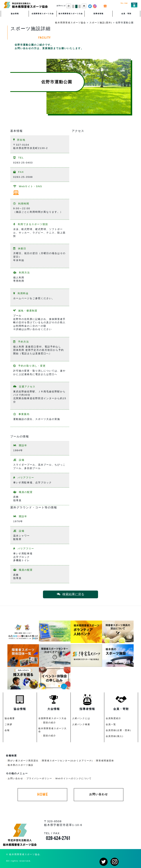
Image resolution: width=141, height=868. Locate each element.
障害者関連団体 (105, 761)
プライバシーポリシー (39, 778)
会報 (7, 730)
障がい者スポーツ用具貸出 (23, 761)
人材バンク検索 (81, 724)
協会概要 (10, 718)
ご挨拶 (8, 724)
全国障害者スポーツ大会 (43, 14)
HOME (43, 795)
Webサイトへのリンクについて (74, 778)
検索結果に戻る (70, 594)
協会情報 (15, 14)
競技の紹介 (50, 722)
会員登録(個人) (115, 736)
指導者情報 (98, 14)
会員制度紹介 (113, 718)
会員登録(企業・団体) (118, 730)
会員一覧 (111, 724)
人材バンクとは (81, 718)
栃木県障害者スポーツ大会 (71, 14)
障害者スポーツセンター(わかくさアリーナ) (67, 761)
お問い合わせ (15, 778)
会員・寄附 (126, 14)
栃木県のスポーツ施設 (21, 765)
